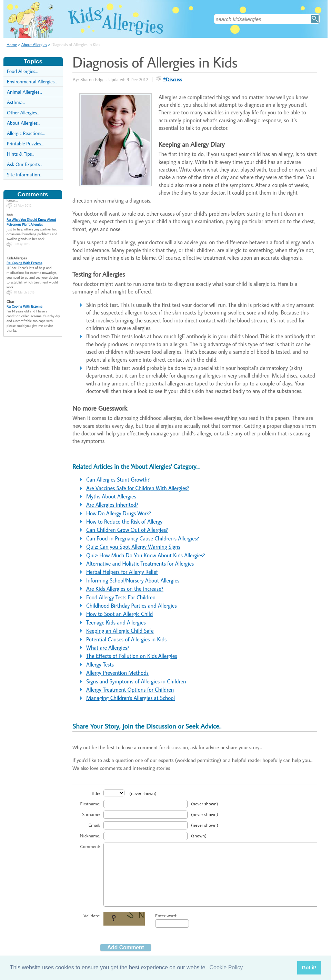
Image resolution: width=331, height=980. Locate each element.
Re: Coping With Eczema (24, 257)
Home (12, 45)
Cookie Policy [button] (226, 967)
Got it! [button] (309, 968)
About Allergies (34, 45)
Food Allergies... (22, 71)
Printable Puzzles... (25, 143)
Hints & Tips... (21, 154)
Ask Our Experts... (24, 164)
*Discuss (173, 79)
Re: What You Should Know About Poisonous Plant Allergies (31, 216)
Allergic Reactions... (26, 133)
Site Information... (25, 174)
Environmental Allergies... (32, 81)
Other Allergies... (23, 112)
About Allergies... (23, 123)
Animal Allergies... (24, 92)
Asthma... (16, 102)
